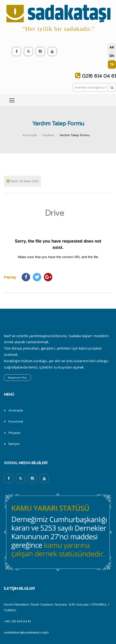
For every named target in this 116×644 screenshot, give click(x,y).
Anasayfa (30, 135)
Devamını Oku (17, 377)
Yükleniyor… (58, 232)
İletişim (14, 444)
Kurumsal (16, 421)
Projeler (15, 433)
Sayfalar (48, 135)
